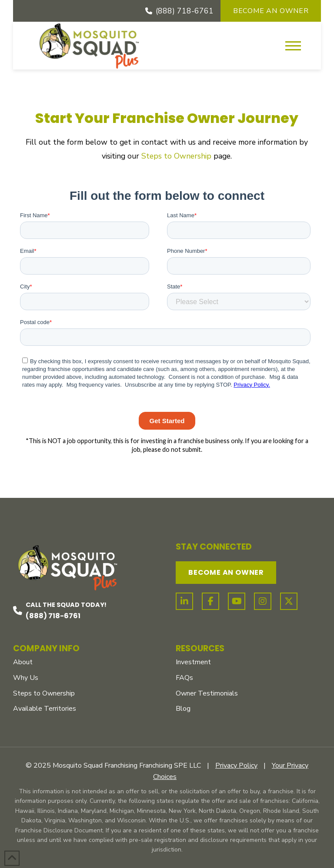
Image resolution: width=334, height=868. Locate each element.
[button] (293, 46)
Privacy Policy (236, 765)
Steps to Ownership (176, 156)
